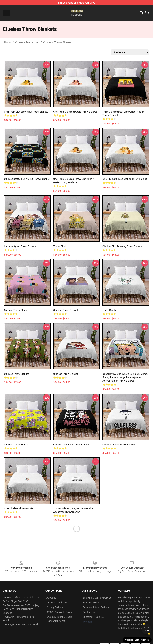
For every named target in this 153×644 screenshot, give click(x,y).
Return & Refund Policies (96, 607)
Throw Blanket (61, 246)
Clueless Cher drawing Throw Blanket (122, 246)
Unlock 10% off (147, 629)
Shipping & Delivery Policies (97, 598)
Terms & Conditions (57, 602)
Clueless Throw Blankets (58, 42)
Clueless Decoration (27, 42)
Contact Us (89, 612)
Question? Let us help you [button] (137, 640)
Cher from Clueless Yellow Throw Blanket (26, 112)
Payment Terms (91, 602)
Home (8, 42)
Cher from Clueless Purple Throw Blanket (75, 112)
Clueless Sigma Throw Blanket (20, 246)
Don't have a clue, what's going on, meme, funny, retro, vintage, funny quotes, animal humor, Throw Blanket (125, 377)
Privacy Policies (55, 607)
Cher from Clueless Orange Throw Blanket (125, 179)
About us (51, 598)
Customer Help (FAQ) (94, 617)
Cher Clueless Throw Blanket (19, 508)
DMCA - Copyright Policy (59, 612)
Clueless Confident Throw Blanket (71, 445)
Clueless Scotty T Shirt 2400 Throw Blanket (27, 179)
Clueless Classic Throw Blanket (119, 445)
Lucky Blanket (110, 310)
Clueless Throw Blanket (16, 310)
